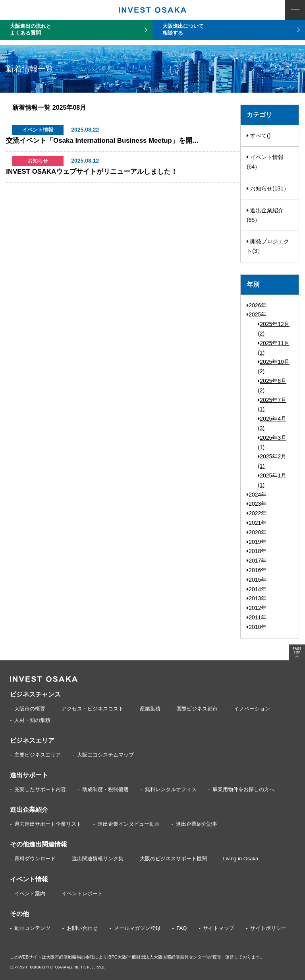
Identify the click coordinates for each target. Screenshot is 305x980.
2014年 (257, 589)
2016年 (257, 570)
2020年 (257, 532)
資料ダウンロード (35, 859)
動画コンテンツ (32, 928)
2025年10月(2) (274, 367)
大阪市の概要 (30, 709)
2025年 (257, 314)
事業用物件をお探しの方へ (243, 789)
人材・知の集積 (32, 720)
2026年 (257, 305)
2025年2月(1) (272, 461)
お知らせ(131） (268, 188)
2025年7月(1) (272, 405)
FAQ (181, 928)
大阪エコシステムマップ (105, 755)
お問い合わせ (82, 928)
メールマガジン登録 (137, 928)
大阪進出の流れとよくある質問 (31, 29)
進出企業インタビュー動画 (129, 824)
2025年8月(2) (272, 386)
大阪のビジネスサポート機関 (173, 859)
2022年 (257, 513)
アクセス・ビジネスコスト (93, 709)
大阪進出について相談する (183, 29)
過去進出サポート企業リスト (48, 824)
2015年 (257, 580)
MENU (295, 10)
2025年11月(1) (274, 348)
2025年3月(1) (272, 442)
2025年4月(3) (272, 423)
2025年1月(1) (272, 480)
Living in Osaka (240, 859)
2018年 (257, 551)
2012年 (257, 608)
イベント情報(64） (265, 162)
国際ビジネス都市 (197, 709)
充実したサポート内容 (40, 789)
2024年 (257, 495)
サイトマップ (218, 928)
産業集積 (150, 709)
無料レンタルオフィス (171, 789)
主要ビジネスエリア (38, 755)
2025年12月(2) (274, 329)
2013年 (257, 598)
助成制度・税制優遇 (105, 789)
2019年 (257, 542)
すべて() (259, 136)
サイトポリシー (268, 928)
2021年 (257, 523)
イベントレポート (82, 894)
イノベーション (252, 709)
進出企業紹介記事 (197, 824)
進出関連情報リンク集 (98, 859)
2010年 (257, 627)
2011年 (257, 617)
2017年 (257, 561)
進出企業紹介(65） (265, 215)
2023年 (257, 504)
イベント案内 (30, 894)
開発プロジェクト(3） (268, 246)
